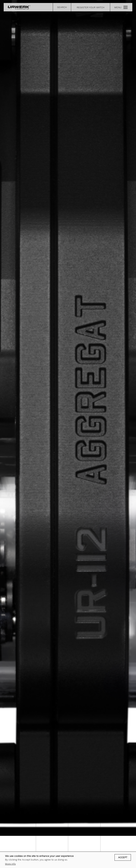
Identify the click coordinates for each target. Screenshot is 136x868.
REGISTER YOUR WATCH (91, 7)
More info (10, 864)
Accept (123, 857)
